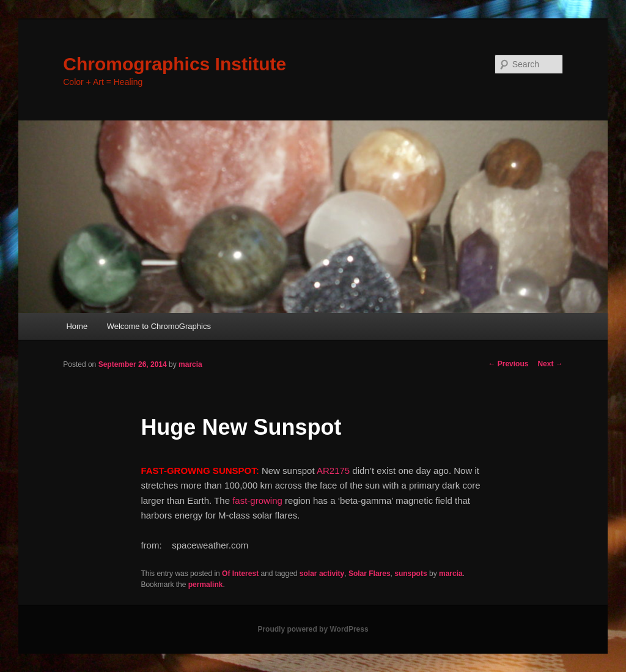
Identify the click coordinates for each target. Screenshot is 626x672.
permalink (206, 585)
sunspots (411, 574)
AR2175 (333, 471)
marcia (190, 364)
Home (77, 326)
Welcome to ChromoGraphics (159, 326)
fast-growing (257, 500)
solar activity (322, 574)
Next (550, 364)
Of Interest (240, 574)
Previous (508, 364)
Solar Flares (370, 574)
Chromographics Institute (175, 64)
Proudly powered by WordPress (313, 629)
